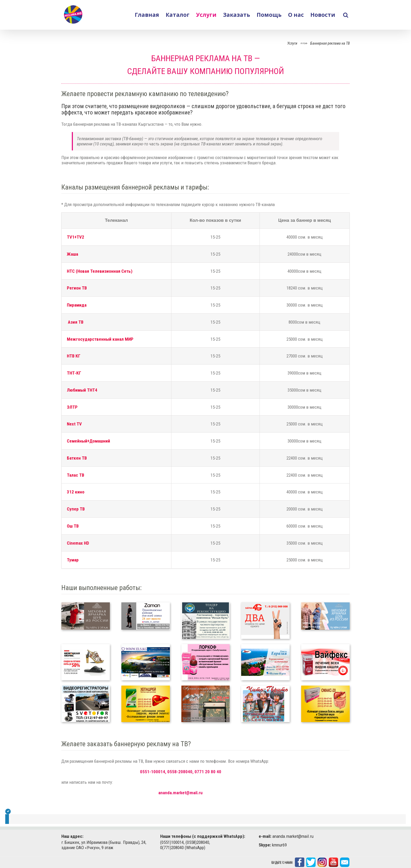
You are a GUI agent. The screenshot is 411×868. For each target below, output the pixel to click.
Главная (147, 15)
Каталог (178, 15)
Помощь (269, 15)
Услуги (206, 15)
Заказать (237, 15)
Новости (323, 15)
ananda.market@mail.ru (180, 793)
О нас (296, 15)
